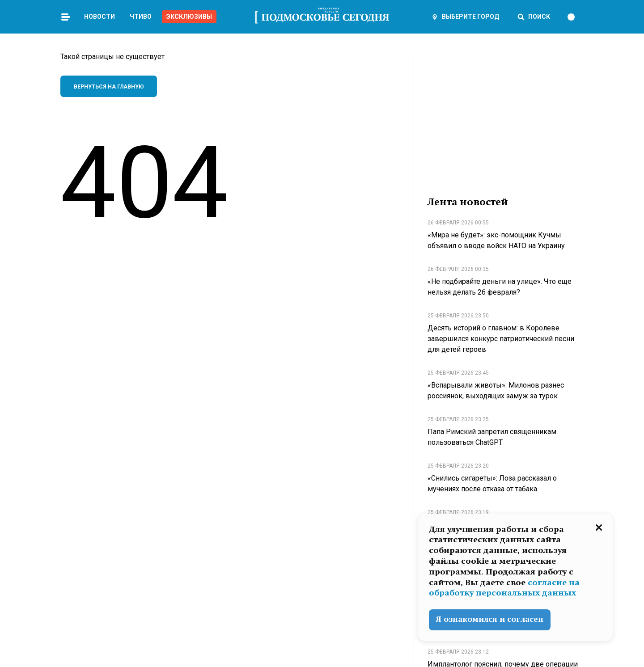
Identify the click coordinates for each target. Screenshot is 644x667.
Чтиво (141, 17)
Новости (100, 17)
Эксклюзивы (189, 17)
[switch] (575, 17)
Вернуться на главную (109, 87)
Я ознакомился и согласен (490, 619)
